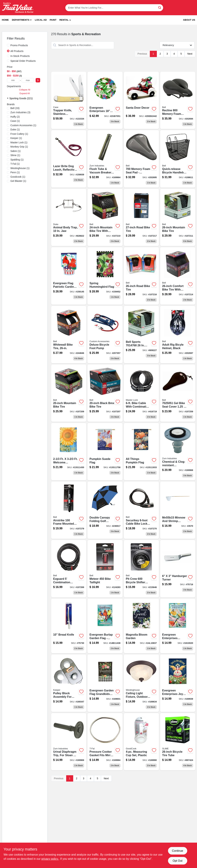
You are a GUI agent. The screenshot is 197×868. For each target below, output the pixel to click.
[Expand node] (8, 98)
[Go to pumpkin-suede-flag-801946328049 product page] (105, 452)
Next (190, 54)
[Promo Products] (8, 45)
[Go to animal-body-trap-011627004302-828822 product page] (69, 218)
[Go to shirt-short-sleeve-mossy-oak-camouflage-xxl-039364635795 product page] (105, 683)
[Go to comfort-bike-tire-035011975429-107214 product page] (178, 276)
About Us (189, 20)
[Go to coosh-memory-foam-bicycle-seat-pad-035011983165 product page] (141, 159)
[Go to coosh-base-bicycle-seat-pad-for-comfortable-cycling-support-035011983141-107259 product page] (178, 393)
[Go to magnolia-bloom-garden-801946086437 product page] (141, 626)
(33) (15, 108)
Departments (21, 20)
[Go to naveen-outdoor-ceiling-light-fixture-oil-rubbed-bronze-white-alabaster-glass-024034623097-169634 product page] (141, 683)
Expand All (25, 93)
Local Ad (41, 20)
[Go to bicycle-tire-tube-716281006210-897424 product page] (178, 742)
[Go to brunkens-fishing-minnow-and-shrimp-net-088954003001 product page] (178, 510)
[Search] (160, 7)
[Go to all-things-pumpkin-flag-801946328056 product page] (141, 452)
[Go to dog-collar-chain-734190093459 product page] (105, 276)
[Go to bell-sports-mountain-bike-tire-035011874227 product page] (141, 335)
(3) (20, 112)
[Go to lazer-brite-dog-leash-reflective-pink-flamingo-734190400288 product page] (69, 159)
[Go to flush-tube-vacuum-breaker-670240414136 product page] (105, 159)
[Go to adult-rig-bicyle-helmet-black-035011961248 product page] (178, 335)
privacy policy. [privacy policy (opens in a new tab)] (50, 859)
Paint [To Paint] (53, 20)
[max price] (28, 80)
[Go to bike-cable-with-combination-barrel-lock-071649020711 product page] (141, 393)
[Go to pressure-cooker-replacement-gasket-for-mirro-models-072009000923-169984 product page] (105, 742)
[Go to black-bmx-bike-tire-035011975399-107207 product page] (105, 393)
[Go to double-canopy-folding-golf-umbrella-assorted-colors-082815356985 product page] (105, 510)
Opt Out (177, 861)
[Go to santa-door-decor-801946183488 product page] (141, 100)
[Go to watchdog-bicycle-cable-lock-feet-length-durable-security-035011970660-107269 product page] (69, 569)
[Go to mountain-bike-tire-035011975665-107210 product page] (105, 218)
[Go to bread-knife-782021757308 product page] (69, 626)
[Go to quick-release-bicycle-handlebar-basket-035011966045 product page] (178, 159)
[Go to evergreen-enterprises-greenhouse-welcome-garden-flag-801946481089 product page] (178, 626)
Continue (177, 851)
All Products (17, 51)
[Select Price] (38, 80)
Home (5, 20)
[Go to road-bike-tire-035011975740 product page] (141, 218)
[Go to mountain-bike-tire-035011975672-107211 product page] (178, 218)
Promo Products (19, 45)
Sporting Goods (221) (21, 98)
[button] (65, 20)
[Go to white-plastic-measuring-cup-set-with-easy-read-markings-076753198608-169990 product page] (141, 742)
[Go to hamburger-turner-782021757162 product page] (178, 569)
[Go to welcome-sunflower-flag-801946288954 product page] (69, 452)
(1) (15, 121)
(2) (15, 117)
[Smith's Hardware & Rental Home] (18, 8)
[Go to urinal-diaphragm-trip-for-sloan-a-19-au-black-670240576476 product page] (69, 742)
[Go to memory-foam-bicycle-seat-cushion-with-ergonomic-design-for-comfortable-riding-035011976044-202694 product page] (178, 100)
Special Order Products (23, 61)
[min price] (13, 80)
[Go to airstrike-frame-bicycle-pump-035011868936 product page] (69, 510)
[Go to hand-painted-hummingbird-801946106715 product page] (105, 100)
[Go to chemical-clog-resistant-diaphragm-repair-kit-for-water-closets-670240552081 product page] (178, 452)
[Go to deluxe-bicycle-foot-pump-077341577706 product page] (105, 335)
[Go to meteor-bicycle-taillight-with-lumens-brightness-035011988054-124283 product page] (105, 569)
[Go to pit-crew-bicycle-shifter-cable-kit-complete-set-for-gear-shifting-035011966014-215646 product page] (141, 569)
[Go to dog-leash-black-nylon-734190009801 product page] (69, 276)
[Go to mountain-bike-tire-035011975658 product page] (69, 393)
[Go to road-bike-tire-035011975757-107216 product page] (141, 276)
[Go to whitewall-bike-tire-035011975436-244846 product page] (69, 335)
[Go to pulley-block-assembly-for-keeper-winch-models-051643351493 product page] (69, 683)
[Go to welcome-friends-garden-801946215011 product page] (105, 626)
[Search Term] (114, 8)
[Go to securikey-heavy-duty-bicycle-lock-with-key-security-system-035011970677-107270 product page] (141, 510)
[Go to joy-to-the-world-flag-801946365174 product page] (178, 683)
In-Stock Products (20, 56)
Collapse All (25, 90)
